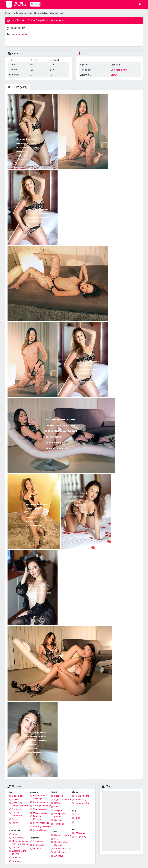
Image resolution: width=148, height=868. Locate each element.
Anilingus (59, 856)
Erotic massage (41, 802)
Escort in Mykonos (14, 13)
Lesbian (37, 849)
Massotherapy (40, 813)
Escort (15, 834)
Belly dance (39, 845)
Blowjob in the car (63, 849)
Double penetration (17, 814)
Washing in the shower (19, 852)
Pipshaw (16, 857)
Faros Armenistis (18, 34)
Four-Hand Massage (38, 818)
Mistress (59, 796)
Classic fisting (82, 796)
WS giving (80, 833)
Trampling (59, 824)
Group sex (17, 809)
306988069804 (18, 28)
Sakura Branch (40, 830)
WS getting (81, 837)
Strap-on (58, 810)
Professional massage (39, 797)
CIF (77, 822)
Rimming (16, 861)
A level (15, 799)
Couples (16, 848)
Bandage (58, 820)
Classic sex (18, 796)
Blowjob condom (63, 835)
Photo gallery (18, 87)
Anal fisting (81, 799)
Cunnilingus (60, 852)
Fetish (15, 823)
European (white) (120, 70)
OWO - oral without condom (20, 804)
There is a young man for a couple (20, 843)
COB (78, 818)
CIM (77, 814)
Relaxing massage (42, 826)
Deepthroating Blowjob (61, 844)
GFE (56, 839)
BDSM (57, 803)
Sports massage (41, 823)
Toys (14, 819)
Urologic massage (42, 806)
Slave (57, 807)
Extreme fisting (83, 803)
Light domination (63, 799)
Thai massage (40, 809)
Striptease (38, 841)
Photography (18, 838)
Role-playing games (60, 815)
